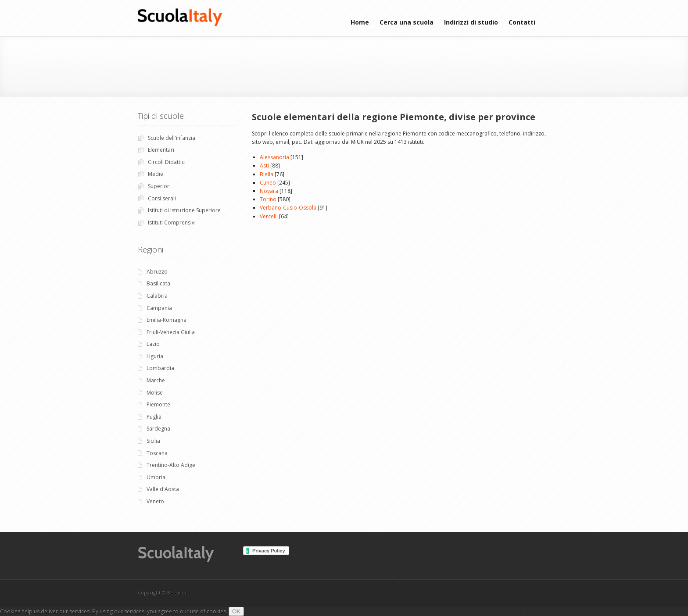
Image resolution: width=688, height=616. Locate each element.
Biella (267, 174)
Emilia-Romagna (167, 320)
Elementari (161, 150)
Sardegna (158, 429)
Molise (155, 393)
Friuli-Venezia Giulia (171, 332)
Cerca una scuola (407, 22)
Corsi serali (162, 198)
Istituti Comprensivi (172, 223)
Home (360, 22)
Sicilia (153, 441)
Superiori (159, 186)
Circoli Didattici (167, 162)
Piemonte (158, 404)
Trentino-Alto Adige (171, 465)
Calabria (157, 296)
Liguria (155, 356)
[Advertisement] (346, 65)
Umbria (156, 477)
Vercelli (269, 216)
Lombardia (160, 368)
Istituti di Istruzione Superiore (184, 210)
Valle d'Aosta (163, 489)
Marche (156, 380)
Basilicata (158, 283)
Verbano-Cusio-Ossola (288, 208)
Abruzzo (157, 272)
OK (236, 611)
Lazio (153, 344)
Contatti (522, 22)
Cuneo (268, 183)
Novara (269, 191)
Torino (268, 199)
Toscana (157, 453)
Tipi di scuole (161, 116)
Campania (159, 308)
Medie (156, 174)
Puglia (154, 417)
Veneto (155, 501)
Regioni (150, 249)
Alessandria (274, 157)
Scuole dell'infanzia (172, 138)
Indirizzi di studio (471, 22)
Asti (264, 166)
